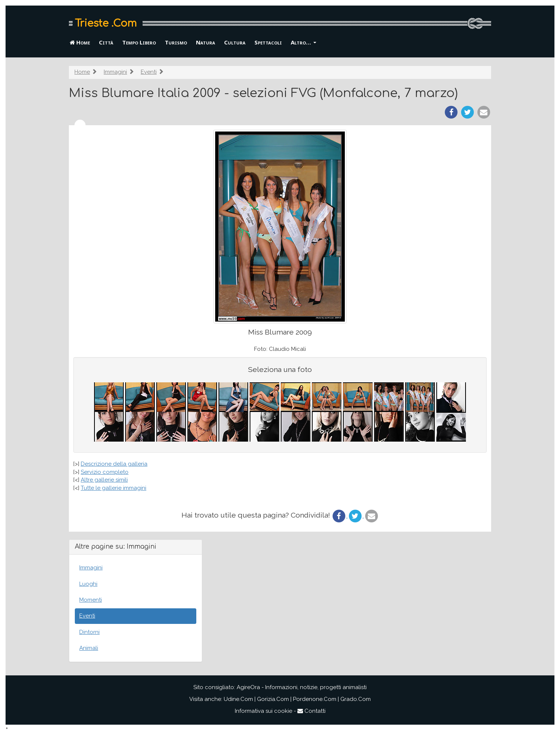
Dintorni (89, 632)
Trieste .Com (106, 23)
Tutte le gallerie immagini (114, 488)
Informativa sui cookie (264, 711)
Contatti (311, 711)
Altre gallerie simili (104, 480)
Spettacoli (268, 42)
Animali (89, 648)
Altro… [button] (304, 42)
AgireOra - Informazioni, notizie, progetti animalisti (302, 687)
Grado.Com (356, 699)
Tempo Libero (139, 42)
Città (106, 42)
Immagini (115, 72)
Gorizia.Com (273, 699)
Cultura (235, 42)
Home (80, 42)
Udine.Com (238, 699)
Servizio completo (105, 472)
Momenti (91, 600)
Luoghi (88, 584)
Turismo (176, 42)
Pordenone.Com (315, 699)
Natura (206, 42)
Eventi (149, 72)
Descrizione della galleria (114, 464)
